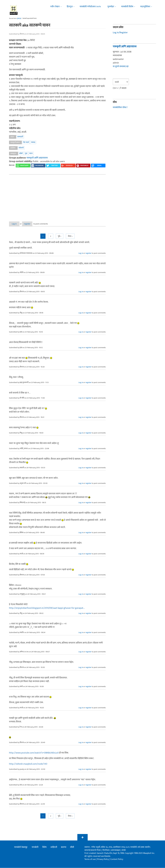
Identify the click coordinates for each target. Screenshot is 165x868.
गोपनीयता (106, 850)
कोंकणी (21, 148)
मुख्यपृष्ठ (19, 18)
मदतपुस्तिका (145, 7)
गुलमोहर (111, 7)
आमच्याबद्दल (116, 850)
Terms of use (90, 859)
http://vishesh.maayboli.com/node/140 (28, 764)
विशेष (44, 847)
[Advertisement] (57, 196)
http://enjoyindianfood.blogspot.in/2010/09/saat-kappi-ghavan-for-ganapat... (47, 608)
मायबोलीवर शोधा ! (120, 107)
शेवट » (70, 236)
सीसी (72, 847)
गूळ (26, 153)
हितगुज (70, 7)
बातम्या (64, 847)
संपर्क (124, 850)
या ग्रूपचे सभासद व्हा (121, 66)
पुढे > (60, 236)
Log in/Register (120, 33)
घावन (31, 153)
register (32, 224)
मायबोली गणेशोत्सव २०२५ (90, 7)
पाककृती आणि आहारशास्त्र (37, 158)
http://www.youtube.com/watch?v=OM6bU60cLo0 (34, 753)
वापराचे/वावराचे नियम (93, 850)
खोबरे (21, 153)
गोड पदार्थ (26, 142)
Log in (16, 224)
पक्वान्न (33, 142)
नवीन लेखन (55, 7)
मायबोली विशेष (127, 7)
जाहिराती (54, 847)
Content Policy (117, 859)
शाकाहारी (20, 137)
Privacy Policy (103, 859)
